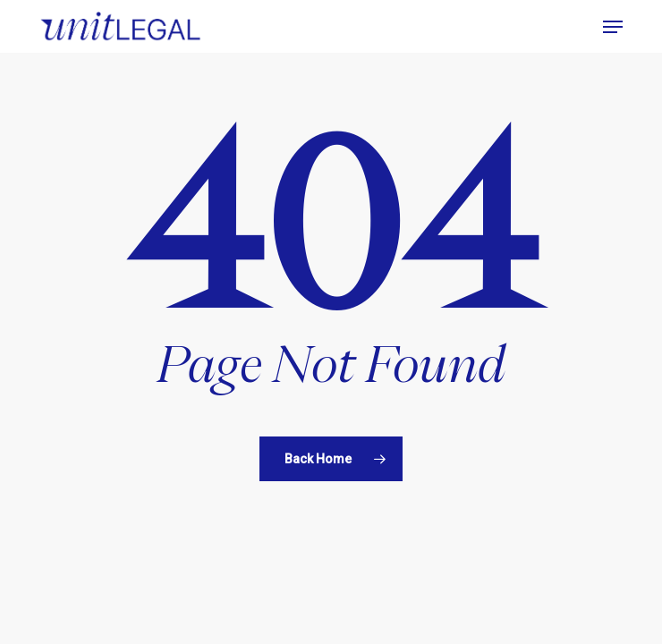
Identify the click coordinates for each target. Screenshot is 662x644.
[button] (613, 27)
